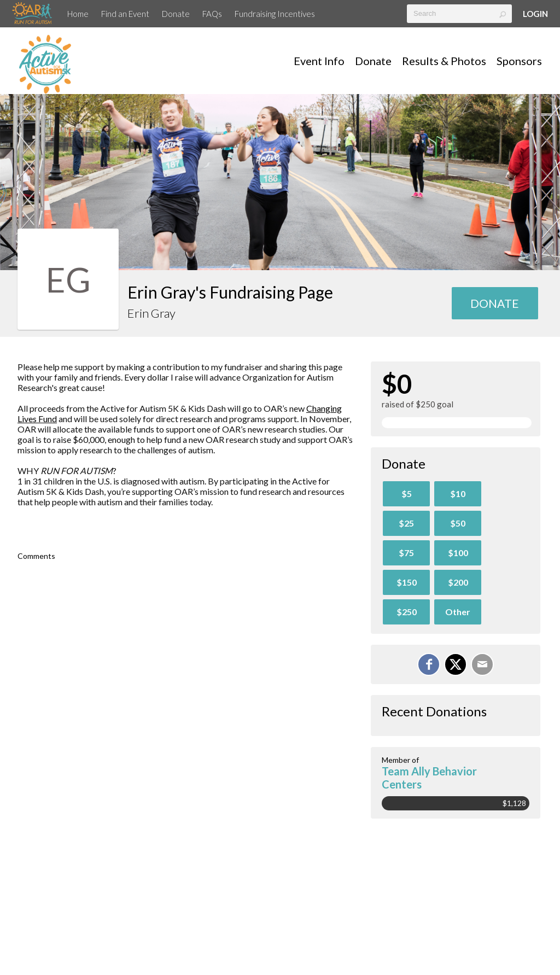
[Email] (482, 664)
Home (78, 14)
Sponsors (519, 61)
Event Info (319, 61)
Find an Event (125, 14)
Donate (176, 14)
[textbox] (459, 14)
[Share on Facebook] (429, 664)
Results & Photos (444, 61)
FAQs (212, 14)
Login (535, 14)
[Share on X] (456, 664)
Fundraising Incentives (275, 14)
